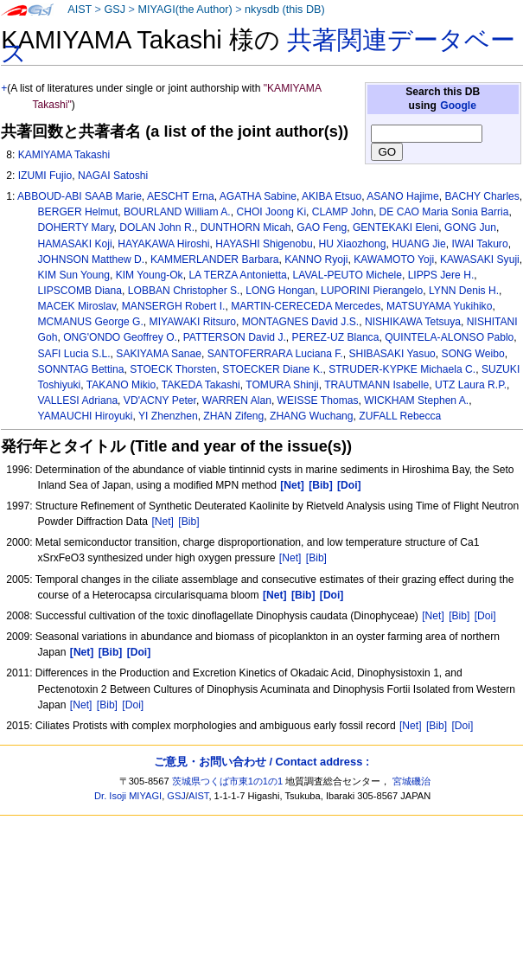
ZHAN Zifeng (233, 416)
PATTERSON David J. (235, 337)
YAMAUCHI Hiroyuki (86, 416)
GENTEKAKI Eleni (395, 227)
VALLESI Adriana (78, 400)
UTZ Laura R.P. (471, 385)
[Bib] (188, 522)
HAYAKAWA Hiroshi (163, 244)
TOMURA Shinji (282, 385)
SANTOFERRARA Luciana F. (275, 354)
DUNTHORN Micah (246, 227)
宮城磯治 (411, 781)
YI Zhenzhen (168, 416)
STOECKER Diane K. (272, 369)
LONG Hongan (280, 291)
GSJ (115, 10)
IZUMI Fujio (45, 176)
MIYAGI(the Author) (185, 10)
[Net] (163, 522)
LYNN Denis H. (464, 291)
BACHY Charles (482, 196)
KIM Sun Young (74, 275)
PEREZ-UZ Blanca (336, 337)
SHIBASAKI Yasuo (392, 354)
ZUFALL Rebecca (400, 416)
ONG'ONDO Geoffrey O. (120, 337)
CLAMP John (343, 212)
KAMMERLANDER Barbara (215, 259)
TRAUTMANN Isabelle (376, 385)
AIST (80, 10)
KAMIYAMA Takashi (64, 155)
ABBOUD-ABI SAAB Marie (80, 196)
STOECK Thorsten (173, 369)
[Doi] (485, 616)
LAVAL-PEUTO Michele (348, 275)
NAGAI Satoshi (113, 176)
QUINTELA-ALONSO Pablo (449, 337)
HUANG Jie (419, 244)
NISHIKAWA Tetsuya (413, 322)
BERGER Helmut (78, 212)
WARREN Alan (237, 400)
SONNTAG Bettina (81, 369)
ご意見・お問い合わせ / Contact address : (261, 762)
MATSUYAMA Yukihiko (439, 306)
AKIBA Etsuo (332, 196)
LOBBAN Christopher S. (184, 291)
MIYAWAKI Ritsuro (193, 322)
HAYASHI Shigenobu (264, 244)
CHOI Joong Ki (271, 212)
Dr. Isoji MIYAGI (128, 796)
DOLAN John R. (157, 227)
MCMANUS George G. (91, 322)
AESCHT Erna (181, 196)
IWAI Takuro (479, 244)
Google (458, 106)
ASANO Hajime (402, 196)
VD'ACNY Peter (160, 400)
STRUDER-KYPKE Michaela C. (402, 369)
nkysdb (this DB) (285, 10)
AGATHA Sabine (258, 196)
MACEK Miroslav (77, 306)
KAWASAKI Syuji (480, 259)
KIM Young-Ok (150, 275)
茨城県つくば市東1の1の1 (228, 781)
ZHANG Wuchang (312, 416)
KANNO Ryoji (316, 259)
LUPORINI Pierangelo (372, 291)
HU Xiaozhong (352, 244)
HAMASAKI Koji (75, 244)
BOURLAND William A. (177, 212)
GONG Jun (470, 227)
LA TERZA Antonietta (237, 275)
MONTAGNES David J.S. (301, 322)
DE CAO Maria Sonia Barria (444, 212)
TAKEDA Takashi (201, 385)
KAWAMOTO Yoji (394, 259)
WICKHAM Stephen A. (416, 400)
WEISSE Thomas (318, 400)
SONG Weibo (473, 354)
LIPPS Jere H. (441, 275)
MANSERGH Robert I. (174, 306)
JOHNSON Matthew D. (92, 259)
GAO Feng (322, 227)
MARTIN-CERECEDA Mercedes (306, 306)
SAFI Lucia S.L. (74, 354)
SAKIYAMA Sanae (159, 354)
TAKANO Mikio (121, 385)
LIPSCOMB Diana (80, 291)
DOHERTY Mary (76, 227)
